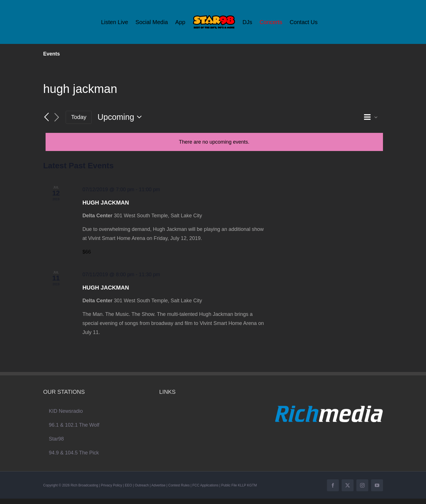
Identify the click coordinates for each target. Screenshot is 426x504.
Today (79, 117)
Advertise (159, 485)
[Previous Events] (47, 117)
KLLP (242, 485)
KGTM (252, 485)
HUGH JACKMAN (106, 203)
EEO (128, 485)
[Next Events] (57, 117)
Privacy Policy (112, 485)
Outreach (142, 485)
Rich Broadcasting (84, 485)
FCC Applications (205, 485)
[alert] (214, 142)
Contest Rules (179, 485)
